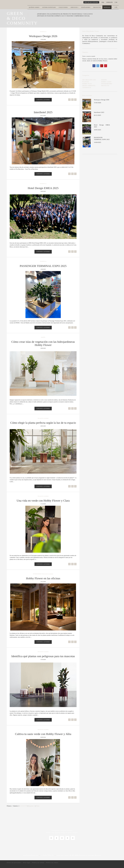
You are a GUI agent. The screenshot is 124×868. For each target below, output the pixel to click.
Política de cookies (52, 863)
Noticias (107, 7)
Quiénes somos (34, 7)
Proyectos (97, 7)
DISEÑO (43, 337)
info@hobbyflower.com (30, 855)
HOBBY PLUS (87, 84)
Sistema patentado (49, 7)
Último (38, 806)
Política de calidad (38, 863)
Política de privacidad (14, 863)
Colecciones (63, 7)
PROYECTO (105, 86)
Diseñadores (86, 7)
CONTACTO (109, 2)
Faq (103, 2)
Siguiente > (32, 806)
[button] (112, 7)
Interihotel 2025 (99, 112)
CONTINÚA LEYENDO (43, 100)
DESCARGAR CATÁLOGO (91, 2)
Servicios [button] (74, 7)
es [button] (116, 2)
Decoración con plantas (43, 418)
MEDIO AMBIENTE (89, 86)
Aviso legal (26, 863)
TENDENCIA (43, 32)
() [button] (116, 7)
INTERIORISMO (37, 574)
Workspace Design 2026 (102, 100)
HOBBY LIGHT (106, 82)
